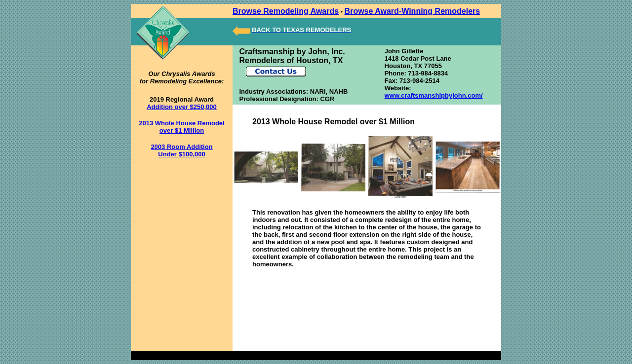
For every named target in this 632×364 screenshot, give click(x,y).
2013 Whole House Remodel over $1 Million (181, 127)
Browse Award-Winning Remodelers (413, 11)
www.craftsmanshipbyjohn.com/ (434, 95)
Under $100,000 (181, 154)
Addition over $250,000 (182, 107)
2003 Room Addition (181, 147)
